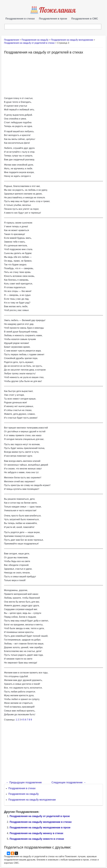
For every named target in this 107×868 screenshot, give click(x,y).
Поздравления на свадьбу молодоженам (32, 800)
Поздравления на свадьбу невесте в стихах (37, 840)
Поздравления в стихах (20, 19)
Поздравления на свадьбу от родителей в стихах (29, 44)
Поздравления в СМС (85, 19)
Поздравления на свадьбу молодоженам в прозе (40, 828)
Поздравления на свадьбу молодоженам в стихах (41, 822)
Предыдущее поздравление (24, 783)
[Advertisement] (27, 76)
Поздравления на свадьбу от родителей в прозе (40, 817)
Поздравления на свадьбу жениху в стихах (36, 834)
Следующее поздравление (69, 783)
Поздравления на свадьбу (24, 795)
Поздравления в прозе (53, 19)
